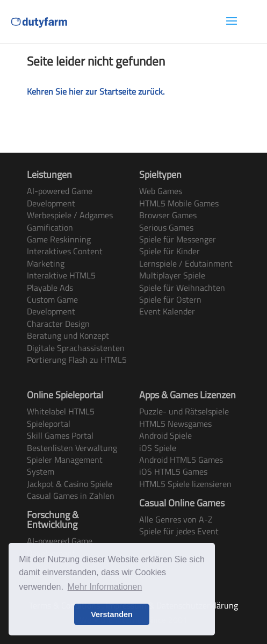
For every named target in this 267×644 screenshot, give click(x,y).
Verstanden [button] (112, 614)
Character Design (58, 324)
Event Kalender (167, 311)
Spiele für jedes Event (179, 531)
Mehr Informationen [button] (105, 587)
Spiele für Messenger (178, 239)
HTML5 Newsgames (175, 424)
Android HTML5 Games (181, 460)
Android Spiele (165, 435)
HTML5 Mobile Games (179, 203)
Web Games (161, 191)
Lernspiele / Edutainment (186, 263)
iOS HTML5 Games (173, 471)
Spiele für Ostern (170, 299)
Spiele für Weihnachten (182, 288)
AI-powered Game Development (60, 197)
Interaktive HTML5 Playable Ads (61, 281)
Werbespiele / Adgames (70, 215)
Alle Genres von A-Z (176, 519)
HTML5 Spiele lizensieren (185, 484)
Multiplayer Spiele (172, 275)
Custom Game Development (52, 305)
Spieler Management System (65, 466)
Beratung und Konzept (68, 335)
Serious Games (166, 227)
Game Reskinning (59, 239)
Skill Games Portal (60, 435)
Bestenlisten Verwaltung (72, 448)
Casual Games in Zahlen (71, 496)
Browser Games (168, 215)
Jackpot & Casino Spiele (70, 484)
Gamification (50, 227)
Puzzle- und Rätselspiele (184, 411)
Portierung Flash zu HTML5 (77, 360)
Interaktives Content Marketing (65, 257)
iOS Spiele (158, 448)
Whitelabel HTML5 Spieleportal (61, 417)
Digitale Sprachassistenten (76, 348)
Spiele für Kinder (169, 251)
